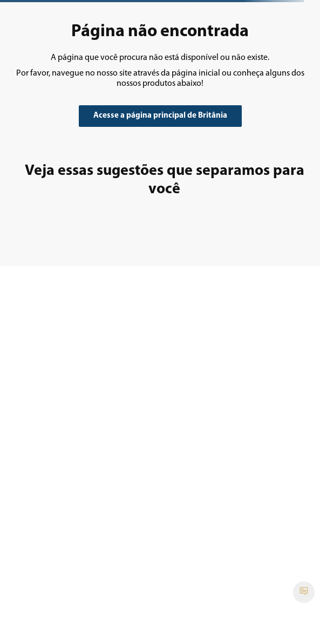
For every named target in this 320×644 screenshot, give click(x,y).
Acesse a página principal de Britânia (160, 116)
